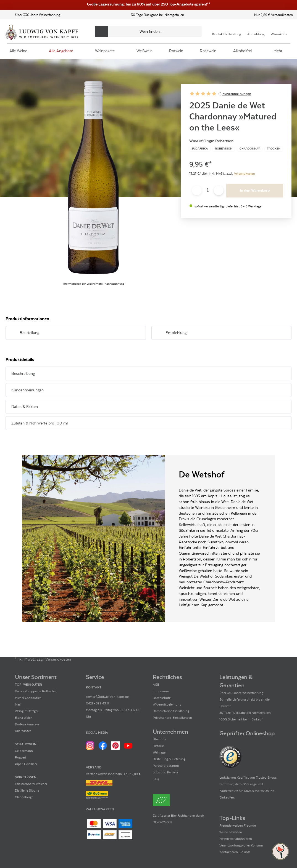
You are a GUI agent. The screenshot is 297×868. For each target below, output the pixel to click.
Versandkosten (245, 173)
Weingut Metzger (27, 711)
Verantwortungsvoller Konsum (241, 845)
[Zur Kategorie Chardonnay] (250, 149)
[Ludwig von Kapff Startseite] (42, 33)
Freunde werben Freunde (238, 826)
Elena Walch (24, 718)
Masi (18, 704)
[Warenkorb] (279, 31)
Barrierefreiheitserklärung (171, 711)
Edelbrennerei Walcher (31, 784)
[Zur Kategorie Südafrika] (200, 149)
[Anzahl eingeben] (208, 191)
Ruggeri (20, 757)
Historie (158, 746)
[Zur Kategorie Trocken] (274, 149)
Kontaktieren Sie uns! (235, 852)
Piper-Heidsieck (26, 764)
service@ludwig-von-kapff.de (107, 697)
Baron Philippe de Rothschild (36, 691)
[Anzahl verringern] (197, 190)
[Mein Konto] (256, 31)
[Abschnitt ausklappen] (133, 333)
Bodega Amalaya (27, 724)
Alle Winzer (23, 731)
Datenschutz (162, 698)
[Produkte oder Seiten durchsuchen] (101, 31)
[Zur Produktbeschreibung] (93, 178)
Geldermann (24, 751)
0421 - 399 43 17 (98, 703)
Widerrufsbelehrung (167, 704)
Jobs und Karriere (165, 772)
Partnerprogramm (166, 766)
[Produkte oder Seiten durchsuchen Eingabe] (148, 31)
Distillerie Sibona (27, 790)
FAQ (156, 779)
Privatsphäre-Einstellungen (172, 718)
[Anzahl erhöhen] (219, 190)
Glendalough (24, 797)
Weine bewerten (231, 832)
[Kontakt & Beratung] (227, 31)
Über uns (159, 739)
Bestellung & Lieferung (169, 759)
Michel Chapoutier (28, 698)
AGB (156, 685)
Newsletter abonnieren (236, 839)
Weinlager (160, 752)
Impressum (161, 691)
